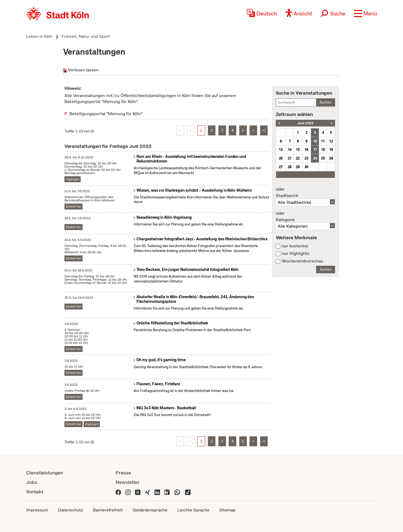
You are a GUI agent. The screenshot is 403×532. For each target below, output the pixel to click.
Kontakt (35, 492)
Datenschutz (71, 510)
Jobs (32, 482)
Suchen (325, 102)
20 (281, 158)
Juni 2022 (305, 123)
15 (298, 149)
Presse (123, 473)
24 (315, 158)
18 (323, 149)
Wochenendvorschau (302, 261)
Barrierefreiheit (108, 510)
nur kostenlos (295, 246)
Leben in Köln (39, 36)
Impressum (37, 510)
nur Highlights (296, 254)
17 (315, 149)
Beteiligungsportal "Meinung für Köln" (106, 114)
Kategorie (306, 217)
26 (331, 158)
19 (331, 149)
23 (306, 158)
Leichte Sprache (193, 510)
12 (331, 141)
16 (306, 149)
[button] (366, 14)
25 (323, 158)
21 (290, 158)
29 (298, 167)
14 (290, 149)
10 (315, 141)
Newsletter (128, 482)
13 (281, 149)
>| (264, 130)
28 (290, 167)
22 (298, 158)
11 (323, 141)
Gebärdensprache (150, 510)
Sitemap (227, 510)
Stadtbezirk (306, 192)
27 (281, 167)
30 (306, 167)
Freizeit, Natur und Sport (86, 36)
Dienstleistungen (45, 473)
